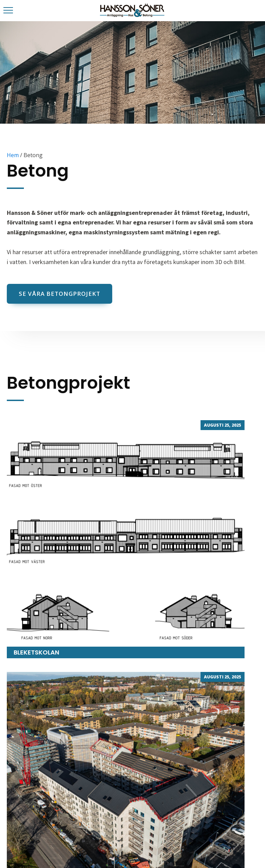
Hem (13, 155)
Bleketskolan (126, 539)
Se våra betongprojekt (60, 294)
